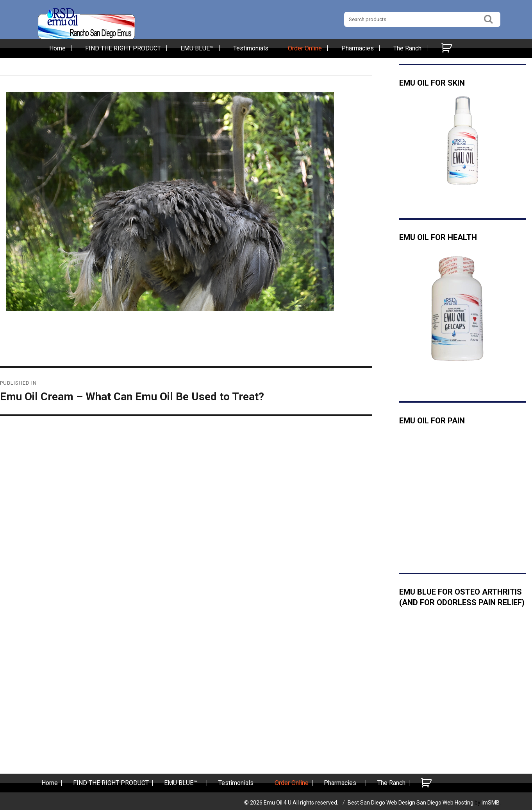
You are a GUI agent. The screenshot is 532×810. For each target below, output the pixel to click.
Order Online (305, 48)
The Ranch (407, 48)
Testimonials (251, 48)
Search (489, 18)
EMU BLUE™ (197, 48)
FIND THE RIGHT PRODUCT (123, 48)
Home (57, 48)
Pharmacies (358, 48)
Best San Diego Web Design (381, 803)
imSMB (491, 803)
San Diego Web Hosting (445, 803)
